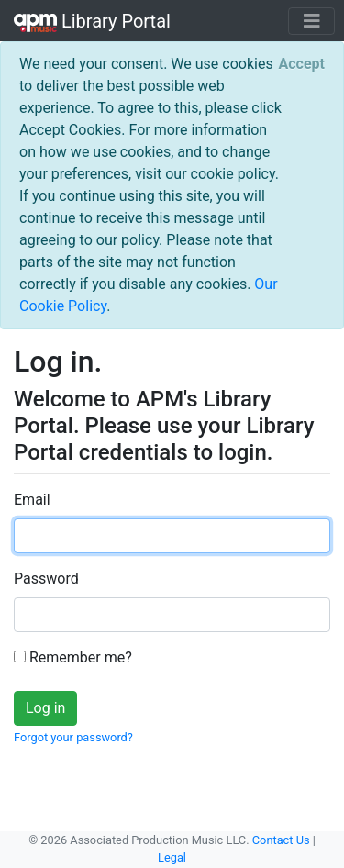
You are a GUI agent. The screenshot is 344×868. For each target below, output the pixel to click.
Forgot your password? (73, 737)
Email (32, 500)
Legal (172, 857)
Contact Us (281, 840)
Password (46, 579)
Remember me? (73, 657)
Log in (45, 708)
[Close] (302, 64)
